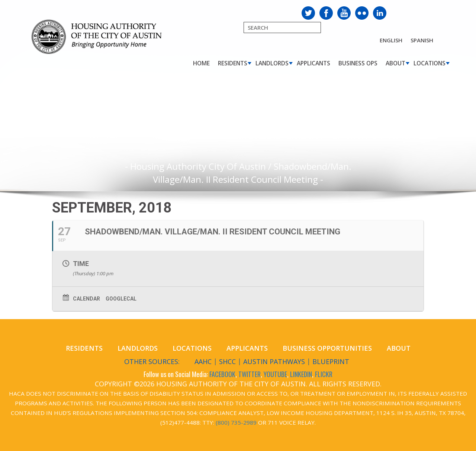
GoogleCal (121, 299)
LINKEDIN (301, 374)
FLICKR (324, 374)
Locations (430, 63)
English (391, 40)
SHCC (227, 361)
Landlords (272, 63)
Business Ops (358, 63)
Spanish (422, 40)
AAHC (203, 361)
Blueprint (331, 361)
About (395, 63)
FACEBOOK (222, 374)
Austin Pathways (274, 361)
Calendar (86, 299)
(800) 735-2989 (236, 422)
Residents (233, 63)
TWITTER (250, 374)
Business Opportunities (327, 348)
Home (201, 63)
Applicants (313, 63)
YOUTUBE (275, 374)
